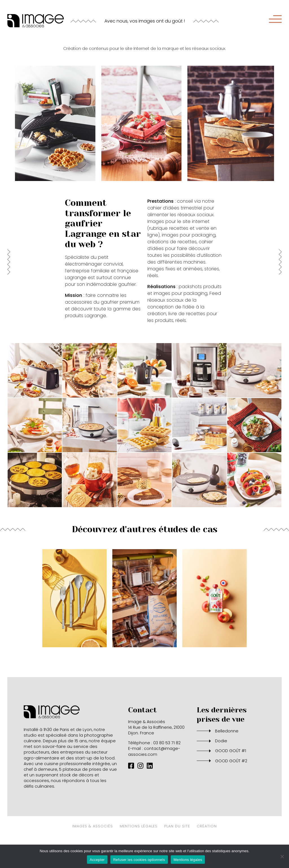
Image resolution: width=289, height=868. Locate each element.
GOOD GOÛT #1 (231, 776)
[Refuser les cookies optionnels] (282, 856)
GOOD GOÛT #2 (231, 786)
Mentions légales (188, 860)
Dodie (221, 766)
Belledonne (227, 756)
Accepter (97, 860)
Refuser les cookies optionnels (139, 860)
